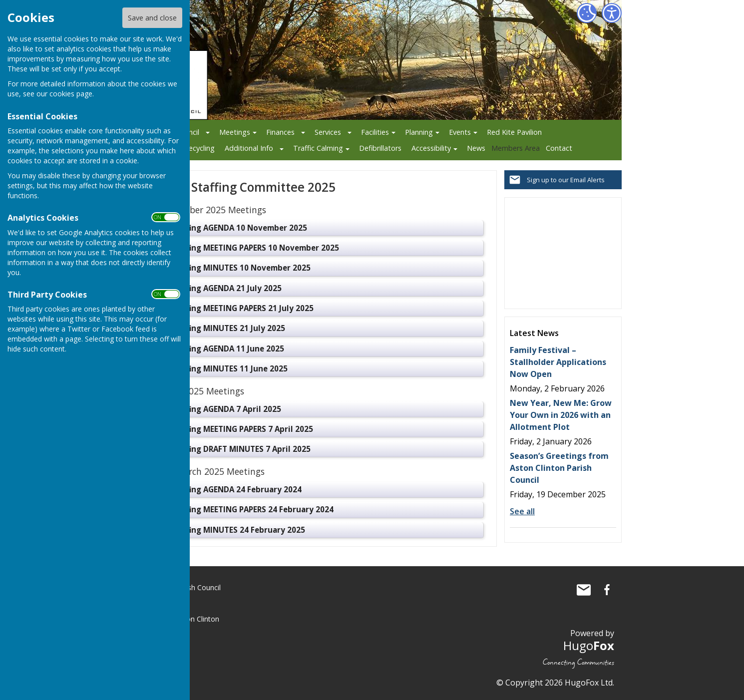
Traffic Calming (318, 148)
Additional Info (249, 148)
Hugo (589, 645)
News (476, 148)
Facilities (375, 132)
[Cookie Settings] (587, 13)
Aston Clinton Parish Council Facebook (607, 590)
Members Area (516, 148)
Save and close (152, 18)
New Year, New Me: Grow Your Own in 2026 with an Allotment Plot (561, 415)
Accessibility (431, 148)
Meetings (235, 132)
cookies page (71, 94)
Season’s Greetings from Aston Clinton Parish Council (559, 468)
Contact (559, 148)
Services (328, 132)
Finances (280, 132)
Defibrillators (380, 148)
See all (522, 511)
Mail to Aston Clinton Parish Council (584, 590)
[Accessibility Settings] (612, 13)
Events (460, 132)
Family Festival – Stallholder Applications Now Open (558, 362)
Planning (419, 132)
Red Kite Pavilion (514, 132)
